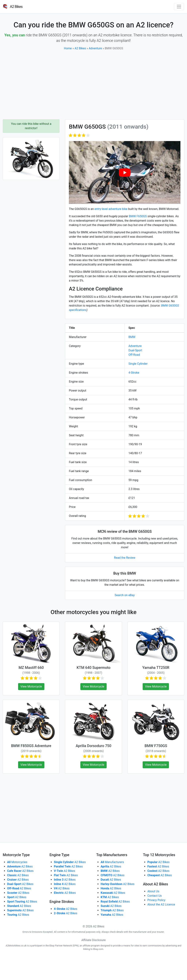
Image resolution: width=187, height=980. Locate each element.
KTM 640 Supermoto (93, 668)
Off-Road (134, 355)
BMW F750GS (156, 746)
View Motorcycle (31, 686)
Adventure (95, 48)
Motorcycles (17, 862)
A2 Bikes (80, 48)
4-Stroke (134, 373)
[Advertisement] (93, 85)
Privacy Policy (156, 900)
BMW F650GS (138, 216)
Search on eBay (125, 595)
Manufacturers (112, 862)
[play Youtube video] (125, 172)
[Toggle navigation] (179, 7)
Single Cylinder (138, 364)
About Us (153, 891)
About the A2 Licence (161, 904)
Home (68, 48)
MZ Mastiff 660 (31, 668)
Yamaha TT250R (156, 668)
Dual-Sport (135, 350)
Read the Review (125, 558)
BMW (132, 337)
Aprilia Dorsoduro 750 (93, 746)
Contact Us (155, 896)
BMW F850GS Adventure (31, 746)
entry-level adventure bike (111, 209)
